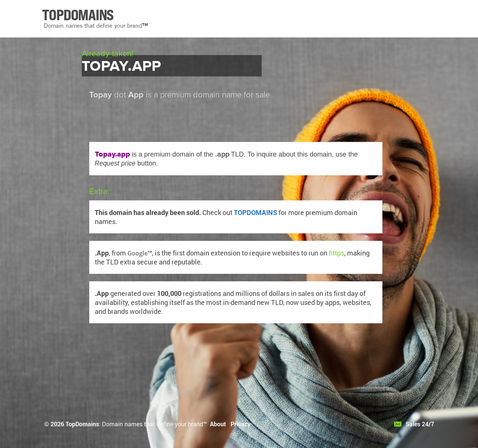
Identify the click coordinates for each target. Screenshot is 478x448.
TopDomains (82, 424)
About (218, 424)
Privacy (240, 424)
